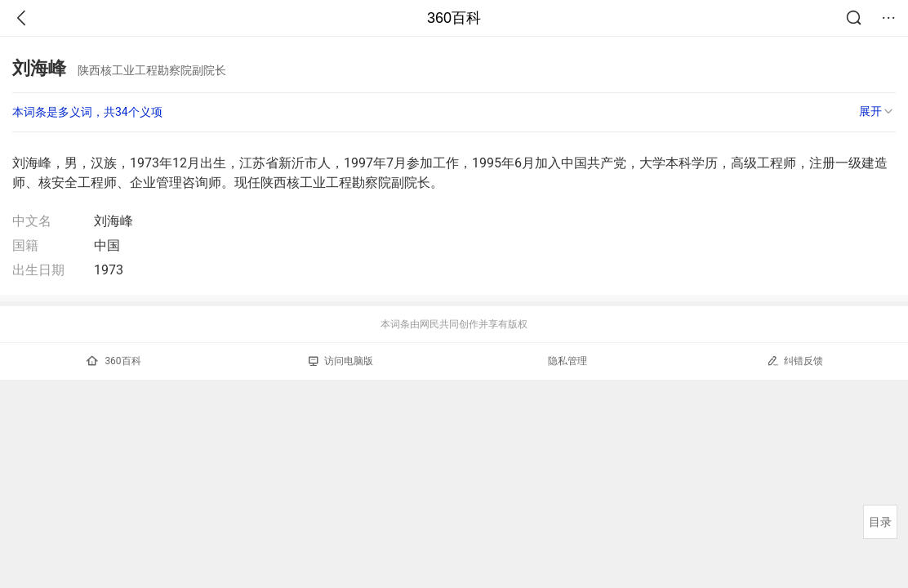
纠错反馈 (795, 361)
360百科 (454, 18)
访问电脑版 (341, 361)
